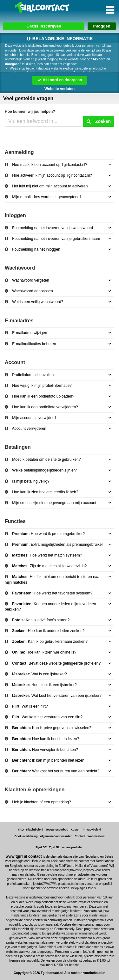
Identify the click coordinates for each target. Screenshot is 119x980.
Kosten (76, 830)
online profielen (73, 847)
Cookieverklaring (26, 836)
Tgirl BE (41, 847)
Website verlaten (60, 89)
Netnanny (42, 929)
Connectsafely (64, 929)
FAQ (21, 830)
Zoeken (99, 121)
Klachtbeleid (35, 830)
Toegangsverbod (57, 830)
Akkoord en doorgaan (60, 80)
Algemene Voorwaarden (56, 836)
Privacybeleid (92, 830)
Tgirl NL (54, 847)
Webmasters (96, 836)
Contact (80, 836)
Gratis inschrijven (44, 26)
